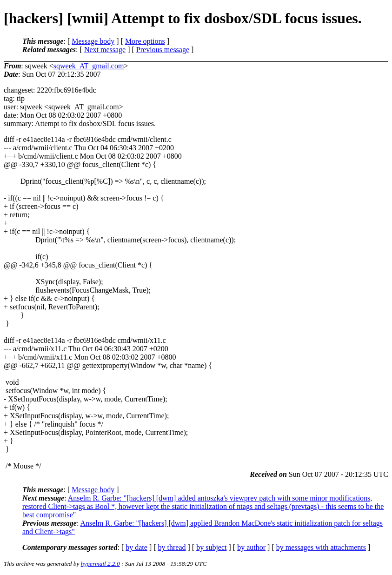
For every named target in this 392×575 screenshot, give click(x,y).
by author (251, 547)
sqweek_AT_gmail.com (89, 66)
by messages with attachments (321, 547)
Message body (93, 41)
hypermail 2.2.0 (100, 564)
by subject (211, 547)
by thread (172, 547)
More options (145, 41)
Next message (105, 50)
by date (136, 547)
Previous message (163, 50)
